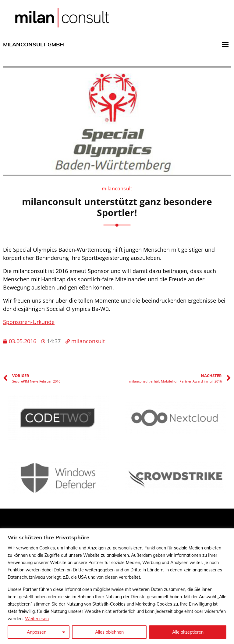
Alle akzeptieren (188, 632)
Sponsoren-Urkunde (29, 322)
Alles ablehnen (109, 632)
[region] (117, 586)
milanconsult (117, 189)
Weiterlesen (37, 619)
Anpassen (37, 632)
